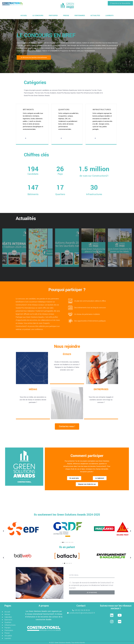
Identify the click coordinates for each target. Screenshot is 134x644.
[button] (120, 3)
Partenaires (9, 630)
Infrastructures (10, 625)
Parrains (8, 628)
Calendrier (8, 617)
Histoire (7, 614)
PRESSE (66, 16)
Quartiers (8, 622)
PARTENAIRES (80, 16)
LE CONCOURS (38, 16)
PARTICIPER (53, 16)
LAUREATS (109, 16)
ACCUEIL (24, 16)
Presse (7, 633)
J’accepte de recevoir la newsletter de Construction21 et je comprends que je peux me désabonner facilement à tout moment (91, 585)
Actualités (8, 636)
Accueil (7, 612)
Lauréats (8, 638)
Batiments (8, 620)
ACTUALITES (95, 16)
